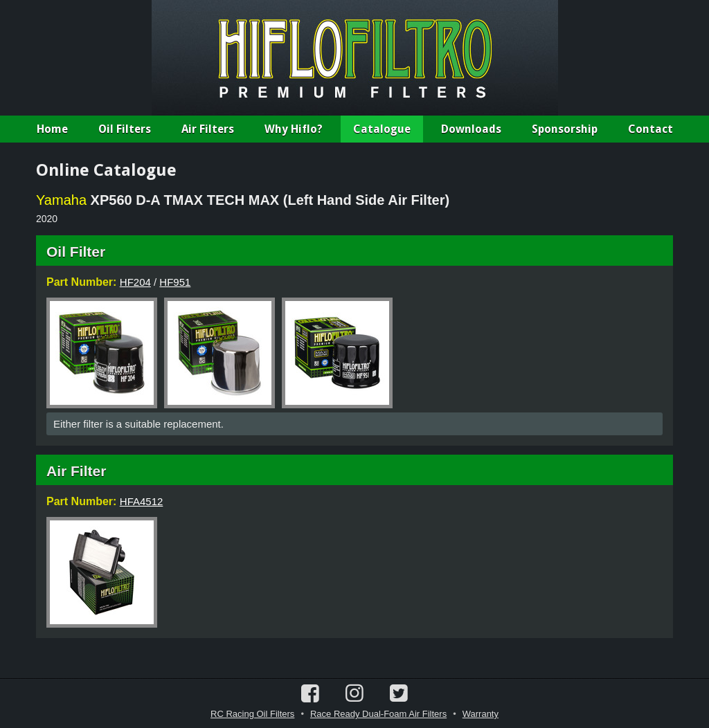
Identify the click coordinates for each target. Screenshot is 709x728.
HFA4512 (142, 501)
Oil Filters (125, 129)
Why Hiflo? (294, 129)
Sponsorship (565, 129)
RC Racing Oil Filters (252, 714)
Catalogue (382, 129)
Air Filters (208, 129)
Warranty (481, 714)
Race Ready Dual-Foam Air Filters (378, 714)
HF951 (175, 282)
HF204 (135, 282)
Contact (650, 129)
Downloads (471, 129)
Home (52, 129)
